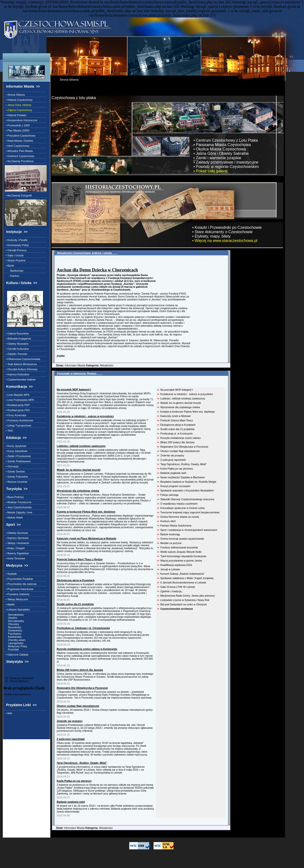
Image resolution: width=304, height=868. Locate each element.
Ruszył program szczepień (175, 486)
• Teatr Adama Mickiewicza (21, 364)
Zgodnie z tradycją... (172, 591)
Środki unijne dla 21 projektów (177, 429)
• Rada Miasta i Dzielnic (19, 141)
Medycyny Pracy (16, 646)
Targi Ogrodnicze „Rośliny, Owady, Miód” (183, 464)
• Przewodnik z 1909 (17, 125)
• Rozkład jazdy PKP (17, 405)
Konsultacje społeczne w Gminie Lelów (182, 508)
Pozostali (12, 649)
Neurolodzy (13, 627)
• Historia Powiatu (15, 115)
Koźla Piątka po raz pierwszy (177, 469)
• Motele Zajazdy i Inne (18, 512)
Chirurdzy (12, 624)
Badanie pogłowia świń (173, 473)
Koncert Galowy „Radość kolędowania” (182, 574)
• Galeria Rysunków (17, 333)
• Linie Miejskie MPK (17, 395)
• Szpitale (11, 574)
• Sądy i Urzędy (14, 255)
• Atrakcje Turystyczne (18, 502)
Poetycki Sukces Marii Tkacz (177, 420)
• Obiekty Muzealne (16, 344)
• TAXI (9, 431)
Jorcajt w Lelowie (170, 569)
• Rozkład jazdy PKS (17, 410)
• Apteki (9, 604)
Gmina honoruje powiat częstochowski (182, 539)
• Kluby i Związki (15, 548)
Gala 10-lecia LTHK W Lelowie (178, 587)
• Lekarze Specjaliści (17, 609)
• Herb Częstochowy (17, 146)
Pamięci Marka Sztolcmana (176, 526)
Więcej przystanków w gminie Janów (181, 561)
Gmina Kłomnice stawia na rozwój (179, 517)
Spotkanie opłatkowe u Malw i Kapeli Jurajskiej (187, 578)
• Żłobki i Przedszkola (18, 456)
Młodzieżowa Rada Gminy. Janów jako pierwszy (188, 596)
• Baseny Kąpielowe (17, 553)
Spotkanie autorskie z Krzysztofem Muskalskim (187, 490)
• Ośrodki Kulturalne (17, 349)
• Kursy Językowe (15, 446)
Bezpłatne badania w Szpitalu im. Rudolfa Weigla (188, 482)
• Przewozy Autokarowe (19, 420)
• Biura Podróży (14, 497)
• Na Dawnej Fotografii (18, 195)
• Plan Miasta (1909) (17, 130)
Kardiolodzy (13, 637)
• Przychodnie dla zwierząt (20, 584)
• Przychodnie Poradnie (19, 579)
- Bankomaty (14, 271)
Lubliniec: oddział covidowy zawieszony (183, 398)
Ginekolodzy (13, 630)
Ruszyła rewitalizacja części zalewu (180, 438)
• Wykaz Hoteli (13, 517)
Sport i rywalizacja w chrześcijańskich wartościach (189, 530)
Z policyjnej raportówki (173, 460)
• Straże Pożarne (15, 260)
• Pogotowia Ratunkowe (19, 589)
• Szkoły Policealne (16, 477)
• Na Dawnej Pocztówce (19, 161)
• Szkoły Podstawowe (18, 461)
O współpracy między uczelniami (179, 504)
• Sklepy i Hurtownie (17, 543)
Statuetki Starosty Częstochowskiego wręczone (187, 499)
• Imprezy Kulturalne (17, 374)
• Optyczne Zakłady (16, 655)
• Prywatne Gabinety (17, 594)
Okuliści (11, 618)
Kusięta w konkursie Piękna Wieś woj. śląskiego (188, 412)
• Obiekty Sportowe (16, 533)
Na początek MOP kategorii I (177, 390)
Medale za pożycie (171, 543)
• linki (8, 713)
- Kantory (12, 276)
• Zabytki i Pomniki (16, 354)
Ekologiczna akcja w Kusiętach (178, 425)
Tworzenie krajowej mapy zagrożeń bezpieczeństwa (190, 512)
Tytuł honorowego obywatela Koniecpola (183, 556)
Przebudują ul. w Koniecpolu (176, 434)
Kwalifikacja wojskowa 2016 (176, 565)
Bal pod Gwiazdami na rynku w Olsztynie (183, 604)
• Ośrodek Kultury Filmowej (21, 369)
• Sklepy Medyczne (16, 599)
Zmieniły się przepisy (172, 455)
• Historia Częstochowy (18, 100)
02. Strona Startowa (16, 681)
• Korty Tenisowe (15, 558)
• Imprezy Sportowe (16, 538)
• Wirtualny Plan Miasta (19, 151)
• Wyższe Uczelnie (16, 482)
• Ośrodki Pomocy (16, 250)
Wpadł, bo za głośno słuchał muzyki (181, 403)
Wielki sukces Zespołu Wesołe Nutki (181, 552)
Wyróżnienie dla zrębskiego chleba (180, 407)
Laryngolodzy (14, 643)
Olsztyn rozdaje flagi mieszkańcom (180, 451)
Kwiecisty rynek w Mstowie (175, 416)
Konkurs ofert (168, 521)
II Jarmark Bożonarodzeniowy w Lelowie (183, 582)
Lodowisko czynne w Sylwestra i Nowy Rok (185, 600)
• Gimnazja (11, 466)
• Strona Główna (15, 95)
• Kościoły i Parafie (16, 240)
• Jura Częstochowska (18, 507)
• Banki (9, 266)
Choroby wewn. (15, 640)
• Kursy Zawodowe (16, 451)
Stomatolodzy (14, 615)
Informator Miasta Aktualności (83, 365)
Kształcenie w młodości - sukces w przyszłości (187, 394)
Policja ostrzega (169, 495)
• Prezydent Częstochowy (20, 136)
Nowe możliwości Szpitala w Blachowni (183, 477)
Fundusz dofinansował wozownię (179, 547)
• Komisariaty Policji (17, 245)
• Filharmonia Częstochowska (22, 359)
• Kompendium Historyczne (21, 120)
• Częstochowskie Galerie (20, 379)
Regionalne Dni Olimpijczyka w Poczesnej (184, 447)
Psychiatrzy (13, 634)
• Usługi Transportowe (18, 425)
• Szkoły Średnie (15, 471)
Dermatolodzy (14, 621)
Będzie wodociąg (170, 534)
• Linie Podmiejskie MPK (19, 400)
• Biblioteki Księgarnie (18, 339)
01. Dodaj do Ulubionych (18, 678)
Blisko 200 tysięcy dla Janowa (177, 442)
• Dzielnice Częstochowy (19, 156)
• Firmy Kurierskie (15, 415)
